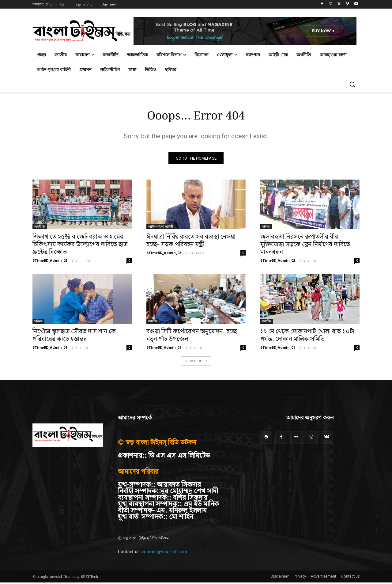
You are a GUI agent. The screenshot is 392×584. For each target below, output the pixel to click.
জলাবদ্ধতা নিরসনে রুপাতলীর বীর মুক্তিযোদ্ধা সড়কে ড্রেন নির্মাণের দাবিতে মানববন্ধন (305, 246)
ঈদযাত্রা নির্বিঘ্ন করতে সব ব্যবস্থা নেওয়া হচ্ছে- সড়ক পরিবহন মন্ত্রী (191, 242)
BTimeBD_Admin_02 (50, 262)
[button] (352, 84)
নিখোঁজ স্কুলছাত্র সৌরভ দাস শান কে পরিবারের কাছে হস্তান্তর (74, 337)
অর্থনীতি (40, 228)
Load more (196, 362)
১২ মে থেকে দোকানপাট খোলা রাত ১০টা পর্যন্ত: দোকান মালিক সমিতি (307, 337)
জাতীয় (153, 323)
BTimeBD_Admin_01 (50, 349)
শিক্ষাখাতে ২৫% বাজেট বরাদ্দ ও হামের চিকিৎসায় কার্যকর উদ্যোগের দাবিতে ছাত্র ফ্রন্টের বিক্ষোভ (80, 246)
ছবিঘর (266, 228)
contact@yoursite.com (164, 553)
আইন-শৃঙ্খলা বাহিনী (161, 228)
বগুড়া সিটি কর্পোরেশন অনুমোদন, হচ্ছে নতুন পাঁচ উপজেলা (192, 337)
